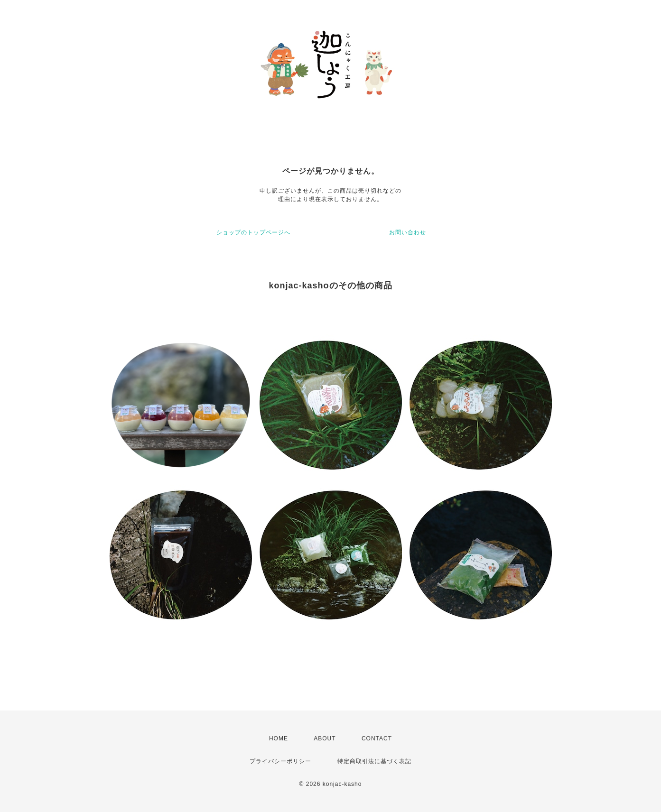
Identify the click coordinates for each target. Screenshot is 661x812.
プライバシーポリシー (280, 761)
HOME (279, 738)
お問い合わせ (408, 232)
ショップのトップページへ (253, 232)
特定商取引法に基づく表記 (374, 761)
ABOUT (325, 738)
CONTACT (377, 738)
